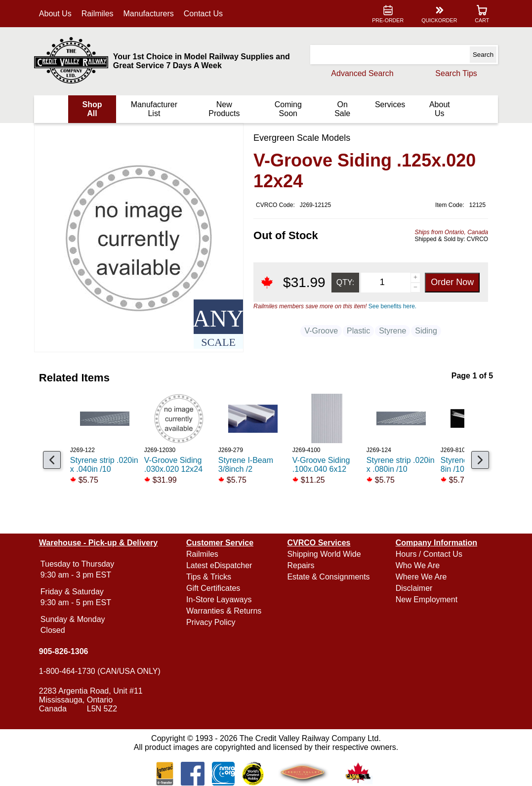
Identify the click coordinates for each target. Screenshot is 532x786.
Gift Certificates (213, 588)
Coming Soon (288, 109)
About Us (55, 14)
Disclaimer (414, 588)
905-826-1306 (64, 651)
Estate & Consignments (328, 577)
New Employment (427, 600)
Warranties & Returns (224, 611)
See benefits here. (392, 306)
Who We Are (418, 565)
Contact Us (203, 14)
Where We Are (421, 577)
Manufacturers (149, 14)
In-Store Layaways (219, 600)
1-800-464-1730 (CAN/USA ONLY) (100, 671)
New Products (224, 109)
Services (390, 104)
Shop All (92, 109)
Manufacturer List (154, 109)
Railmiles (98, 14)
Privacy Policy (211, 622)
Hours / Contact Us (429, 554)
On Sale (342, 109)
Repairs (301, 565)
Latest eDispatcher (219, 565)
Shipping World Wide (324, 554)
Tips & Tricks (209, 577)
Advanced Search (362, 73)
